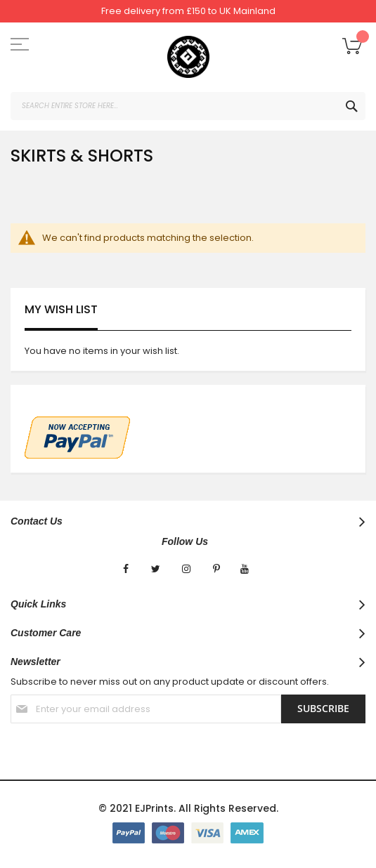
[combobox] (188, 106)
